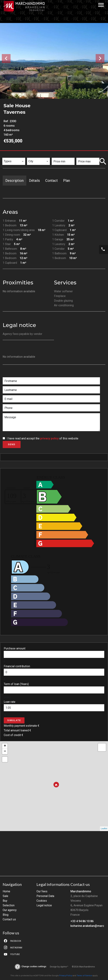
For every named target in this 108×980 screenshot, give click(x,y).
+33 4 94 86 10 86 (82, 921)
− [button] (5, 751)
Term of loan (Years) (16, 684)
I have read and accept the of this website (43, 438)
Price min (60, 155)
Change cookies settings (34, 967)
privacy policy (49, 438)
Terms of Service (84, 976)
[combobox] (14, 161)
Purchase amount (15, 648)
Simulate (14, 720)
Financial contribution (17, 666)
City (32, 155)
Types (8, 155)
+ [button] (5, 746)
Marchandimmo (81, 891)
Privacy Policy (66, 976)
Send (12, 444)
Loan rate (10, 702)
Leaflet (104, 829)
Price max (85, 155)
